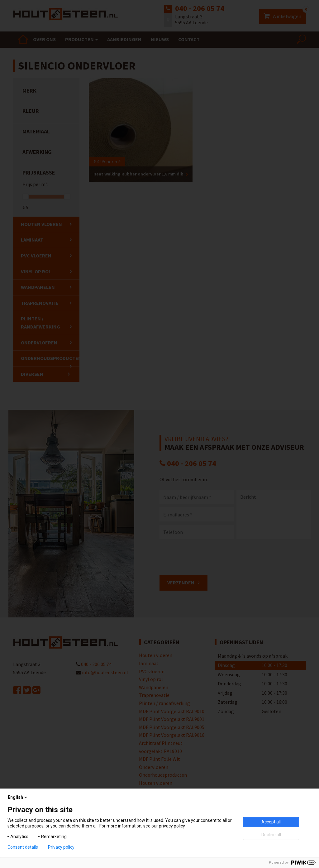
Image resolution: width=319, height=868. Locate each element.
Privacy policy (61, 847)
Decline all (271, 835)
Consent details (23, 847)
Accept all (271, 822)
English (18, 797)
